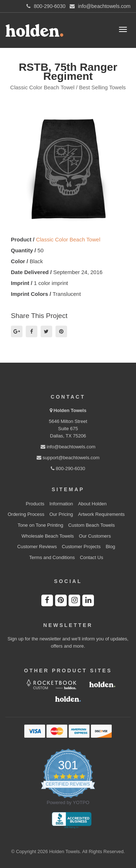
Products (35, 504)
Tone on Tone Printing (41, 525)
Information (61, 504)
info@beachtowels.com (68, 447)
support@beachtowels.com (68, 458)
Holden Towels (70, 410)
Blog (110, 547)
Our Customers (95, 536)
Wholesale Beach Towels (48, 536)
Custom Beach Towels (91, 525)
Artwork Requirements (101, 514)
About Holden (92, 504)
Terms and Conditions (52, 557)
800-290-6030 (68, 468)
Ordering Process (26, 514)
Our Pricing (61, 514)
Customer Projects (81, 547)
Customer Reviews (37, 547)
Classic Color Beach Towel (68, 239)
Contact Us (91, 557)
